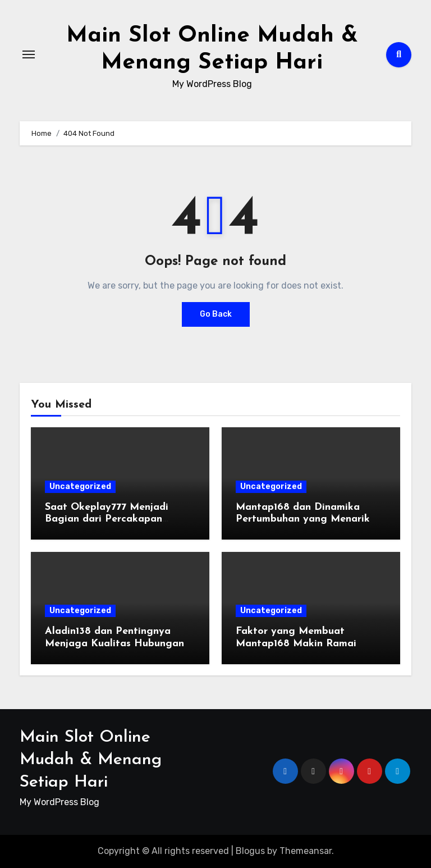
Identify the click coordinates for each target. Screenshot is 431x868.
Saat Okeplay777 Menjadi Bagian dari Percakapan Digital (107, 519)
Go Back (216, 314)
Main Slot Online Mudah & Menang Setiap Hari (91, 760)
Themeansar (306, 851)
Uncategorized (80, 486)
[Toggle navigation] (29, 54)
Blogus (250, 851)
